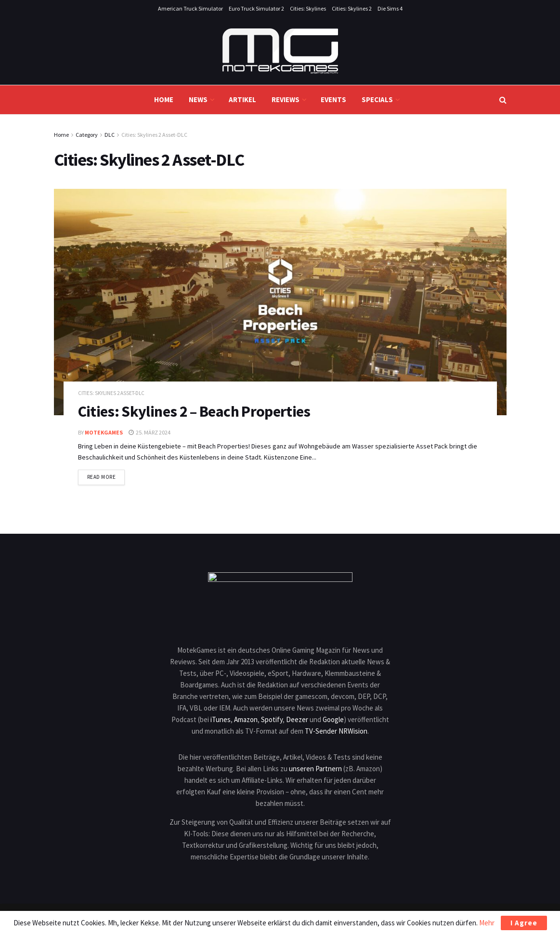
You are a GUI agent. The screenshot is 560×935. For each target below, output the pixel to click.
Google (333, 719)
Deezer (297, 719)
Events (333, 99)
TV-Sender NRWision (336, 731)
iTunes (221, 719)
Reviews (286, 99)
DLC (110, 135)
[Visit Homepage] (280, 51)
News (198, 99)
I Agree (524, 923)
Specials (377, 99)
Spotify (272, 719)
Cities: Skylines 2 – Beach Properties (194, 411)
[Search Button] (503, 100)
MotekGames (104, 432)
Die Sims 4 (390, 8)
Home (164, 99)
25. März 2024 (150, 432)
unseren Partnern (315, 769)
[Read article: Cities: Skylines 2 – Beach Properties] (280, 302)
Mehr (487, 923)
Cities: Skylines (308, 8)
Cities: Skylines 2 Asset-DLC (154, 135)
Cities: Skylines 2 (352, 8)
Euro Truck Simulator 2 (256, 8)
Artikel (242, 99)
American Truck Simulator (190, 8)
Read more (106, 476)
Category (87, 135)
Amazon (246, 719)
